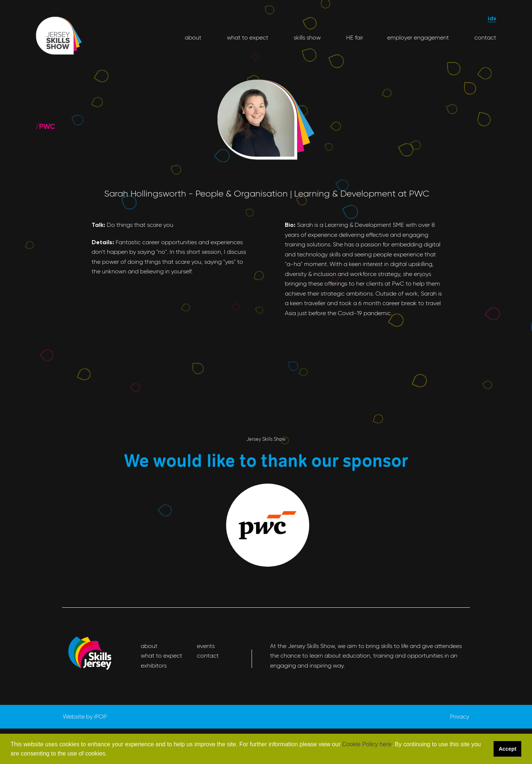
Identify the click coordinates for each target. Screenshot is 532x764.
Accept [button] (508, 749)
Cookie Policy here (367, 744)
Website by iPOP (85, 717)
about (193, 37)
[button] (110, 754)
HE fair (354, 37)
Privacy (460, 717)
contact (485, 37)
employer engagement (418, 37)
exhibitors (154, 666)
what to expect (247, 37)
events (206, 646)
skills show (306, 37)
